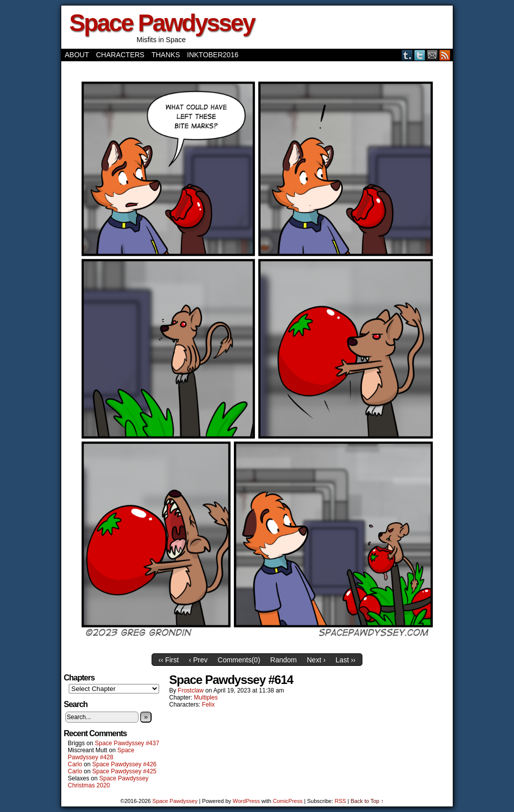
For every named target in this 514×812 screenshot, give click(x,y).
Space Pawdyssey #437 (127, 743)
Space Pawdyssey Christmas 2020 (108, 782)
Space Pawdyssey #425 (124, 771)
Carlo (75, 764)
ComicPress (287, 801)
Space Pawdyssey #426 (124, 764)
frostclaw (190, 690)
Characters (120, 55)
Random (283, 660)
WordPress (246, 801)
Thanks (166, 55)
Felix (208, 705)
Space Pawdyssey (162, 23)
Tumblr (407, 55)
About (77, 55)
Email (432, 55)
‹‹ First (169, 660)
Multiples (206, 698)
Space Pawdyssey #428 (101, 754)
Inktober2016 (213, 55)
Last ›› (346, 660)
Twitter (420, 55)
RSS (445, 55)
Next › (316, 660)
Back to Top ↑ (367, 801)
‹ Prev (198, 660)
